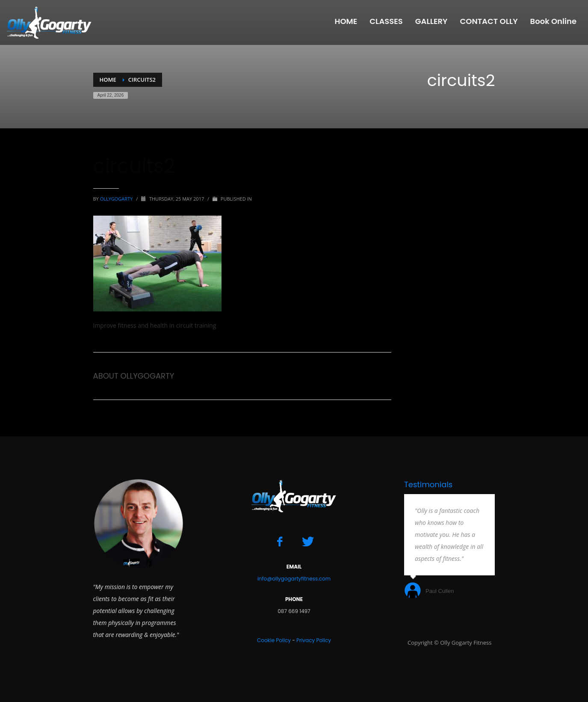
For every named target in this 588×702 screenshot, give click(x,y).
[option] (450, 547)
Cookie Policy (274, 640)
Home (108, 80)
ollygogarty (117, 199)
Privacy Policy (314, 640)
